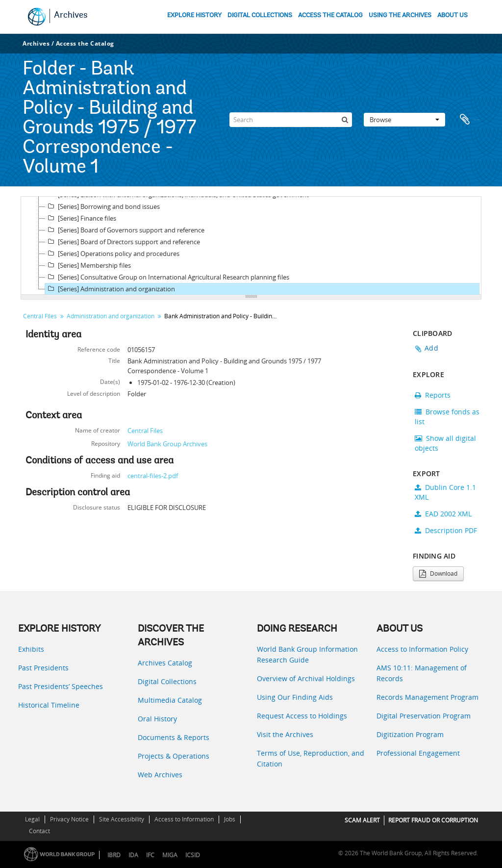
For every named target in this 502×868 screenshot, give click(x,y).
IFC (150, 855)
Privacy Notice (69, 819)
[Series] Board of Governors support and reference (125, 230)
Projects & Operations (174, 756)
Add (431, 348)
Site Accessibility (122, 819)
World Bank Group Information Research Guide (307, 654)
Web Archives (160, 775)
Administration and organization (111, 316)
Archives (71, 16)
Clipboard (469, 120)
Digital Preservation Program (424, 716)
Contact (39, 831)
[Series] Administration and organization (110, 289)
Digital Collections (167, 681)
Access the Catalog (85, 43)
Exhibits (31, 649)
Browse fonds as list (447, 417)
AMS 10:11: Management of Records (422, 673)
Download (438, 574)
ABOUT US (452, 15)
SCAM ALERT (362, 820)
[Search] (291, 120)
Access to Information (184, 819)
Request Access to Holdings (302, 716)
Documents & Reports (174, 737)
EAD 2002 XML (443, 514)
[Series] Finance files (81, 218)
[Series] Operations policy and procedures (112, 254)
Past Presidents (43, 668)
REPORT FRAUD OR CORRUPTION (433, 820)
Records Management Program (427, 697)
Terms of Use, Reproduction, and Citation (311, 758)
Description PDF (446, 530)
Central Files (40, 316)
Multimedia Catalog (170, 700)
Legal (32, 819)
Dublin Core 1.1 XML (445, 492)
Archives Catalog (165, 663)
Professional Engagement (418, 753)
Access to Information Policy (422, 649)
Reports (433, 395)
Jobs (230, 819)
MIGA (170, 855)
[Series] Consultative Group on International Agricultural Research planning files (167, 277)
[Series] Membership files (88, 265)
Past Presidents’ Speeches (61, 686)
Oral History (157, 719)
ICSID (193, 855)
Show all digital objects (445, 443)
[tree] (251, 246)
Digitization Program (410, 734)
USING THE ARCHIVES (400, 15)
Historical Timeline (49, 705)
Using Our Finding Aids (295, 697)
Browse (404, 120)
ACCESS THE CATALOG (330, 15)
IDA (133, 855)
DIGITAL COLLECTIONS (260, 15)
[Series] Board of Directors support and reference (123, 242)
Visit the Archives (285, 734)
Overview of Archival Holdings (306, 678)
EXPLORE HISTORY (194, 15)
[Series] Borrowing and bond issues (102, 206)
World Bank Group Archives (167, 444)
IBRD (114, 855)
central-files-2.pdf (153, 476)
